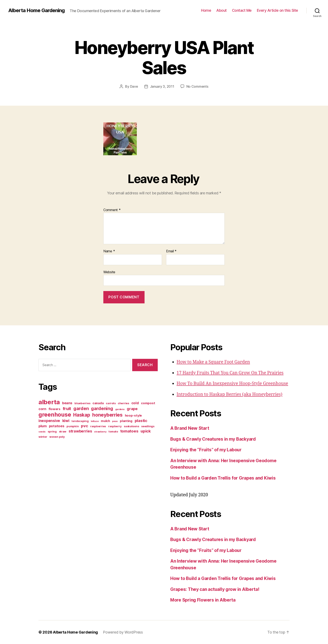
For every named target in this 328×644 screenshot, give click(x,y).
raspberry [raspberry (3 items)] (115, 426)
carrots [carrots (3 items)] (111, 403)
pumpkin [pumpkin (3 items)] (73, 426)
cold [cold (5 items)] (135, 403)
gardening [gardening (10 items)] (102, 408)
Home (206, 10)
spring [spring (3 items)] (52, 431)
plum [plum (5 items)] (43, 426)
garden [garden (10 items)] (81, 408)
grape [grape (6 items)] (132, 409)
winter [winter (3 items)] (43, 437)
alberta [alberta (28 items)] (49, 402)
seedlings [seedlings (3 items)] (148, 426)
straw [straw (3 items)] (63, 431)
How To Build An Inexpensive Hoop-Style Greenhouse (232, 384)
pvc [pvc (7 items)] (84, 426)
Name (109, 251)
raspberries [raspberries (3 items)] (98, 426)
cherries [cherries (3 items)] (123, 403)
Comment (112, 210)
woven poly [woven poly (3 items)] (57, 437)
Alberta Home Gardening (37, 10)
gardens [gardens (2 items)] (120, 409)
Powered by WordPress (123, 632)
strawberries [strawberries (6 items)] (80, 431)
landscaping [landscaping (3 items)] (80, 421)
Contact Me (242, 10)
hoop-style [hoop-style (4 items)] (133, 416)
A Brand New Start (190, 428)
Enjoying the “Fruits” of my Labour (206, 450)
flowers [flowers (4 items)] (54, 409)
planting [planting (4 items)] (126, 421)
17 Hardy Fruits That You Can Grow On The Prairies (230, 373)
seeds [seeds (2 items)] (42, 432)
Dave (134, 86)
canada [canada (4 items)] (98, 403)
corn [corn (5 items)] (42, 409)
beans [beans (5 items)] (67, 403)
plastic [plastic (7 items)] (141, 421)
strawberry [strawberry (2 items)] (100, 432)
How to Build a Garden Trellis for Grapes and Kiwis (223, 478)
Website (109, 272)
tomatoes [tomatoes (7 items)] (129, 431)
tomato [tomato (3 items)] (113, 431)
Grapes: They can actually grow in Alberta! (215, 589)
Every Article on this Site (277, 10)
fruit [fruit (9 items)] (67, 409)
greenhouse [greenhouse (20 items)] (55, 414)
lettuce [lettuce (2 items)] (95, 421)
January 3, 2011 (162, 86)
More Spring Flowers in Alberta (203, 600)
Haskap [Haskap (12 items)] (82, 415)
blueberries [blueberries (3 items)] (82, 403)
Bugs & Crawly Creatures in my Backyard (213, 439)
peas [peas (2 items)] (115, 421)
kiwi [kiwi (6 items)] (66, 421)
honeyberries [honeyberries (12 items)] (107, 415)
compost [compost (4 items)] (148, 403)
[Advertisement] (65, 475)
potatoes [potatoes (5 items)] (57, 426)
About (222, 10)
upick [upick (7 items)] (146, 431)
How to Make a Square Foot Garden (213, 362)
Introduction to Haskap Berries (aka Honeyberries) (229, 394)
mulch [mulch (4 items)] (105, 421)
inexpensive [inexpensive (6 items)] (49, 421)
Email (171, 251)
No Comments (197, 86)
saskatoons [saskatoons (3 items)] (131, 426)
